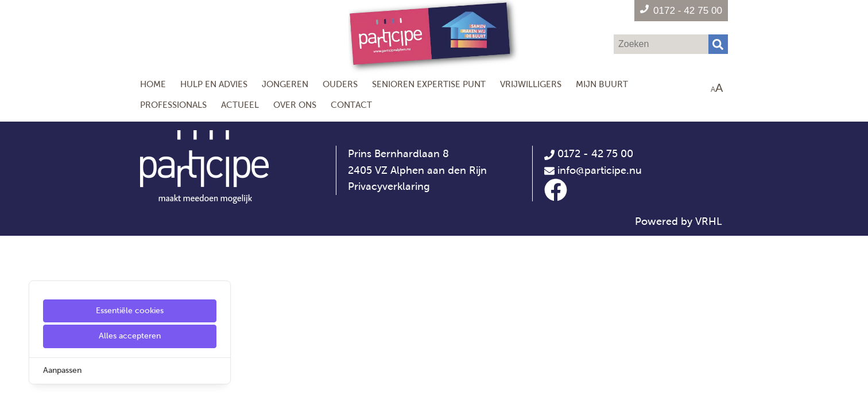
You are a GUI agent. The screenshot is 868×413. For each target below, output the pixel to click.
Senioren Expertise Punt (429, 84)
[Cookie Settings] (13, 396)
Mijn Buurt (602, 84)
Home (153, 84)
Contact (351, 105)
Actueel (240, 105)
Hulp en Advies (214, 84)
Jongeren (285, 84)
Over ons (295, 105)
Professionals (173, 105)
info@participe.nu (600, 170)
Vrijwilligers (531, 84)
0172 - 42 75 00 (589, 154)
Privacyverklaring (389, 186)
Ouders (340, 84)
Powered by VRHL (679, 221)
